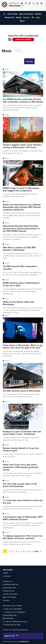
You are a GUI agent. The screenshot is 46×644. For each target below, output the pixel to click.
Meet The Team (10, 597)
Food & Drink (12, 14)
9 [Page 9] (26, 551)
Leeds (5, 573)
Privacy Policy (9, 591)
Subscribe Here (9, 588)
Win (33, 17)
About (22, 21)
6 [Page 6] (19, 551)
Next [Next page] (38, 551)
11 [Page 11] (32, 551)
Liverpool (7, 576)
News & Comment (26, 14)
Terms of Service (10, 594)
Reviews (38, 14)
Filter (19, 50)
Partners (27, 17)
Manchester (8, 570)
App (38, 17)
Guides (19, 17)
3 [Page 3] (11, 551)
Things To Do (9, 17)
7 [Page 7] (21, 551)
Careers (6, 600)
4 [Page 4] (14, 551)
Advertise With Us (10, 584)
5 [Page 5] (16, 551)
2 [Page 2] (9, 551)
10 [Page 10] (29, 551)
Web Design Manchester (11, 642)
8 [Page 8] (24, 551)
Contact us (7, 581)
